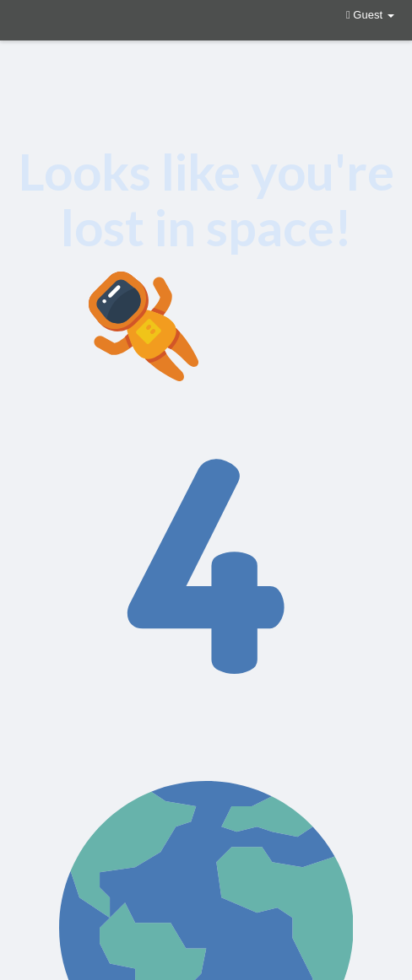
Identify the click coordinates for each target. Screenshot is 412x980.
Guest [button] (370, 15)
